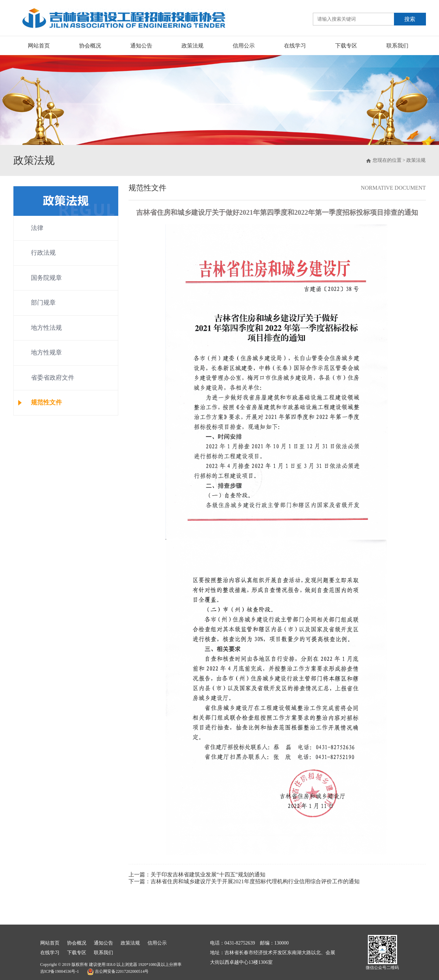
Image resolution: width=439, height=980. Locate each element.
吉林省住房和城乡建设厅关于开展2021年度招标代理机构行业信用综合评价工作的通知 (255, 881)
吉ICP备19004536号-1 (60, 971)
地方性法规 (46, 328)
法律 (37, 228)
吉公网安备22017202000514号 (118, 972)
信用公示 (244, 46)
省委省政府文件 (53, 378)
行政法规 (43, 253)
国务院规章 (46, 278)
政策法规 (193, 46)
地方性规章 (46, 352)
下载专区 (346, 46)
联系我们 (397, 46)
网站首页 (39, 46)
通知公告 (141, 46)
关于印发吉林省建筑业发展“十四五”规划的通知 (208, 874)
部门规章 (43, 303)
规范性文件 (46, 402)
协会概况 (90, 46)
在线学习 (295, 46)
